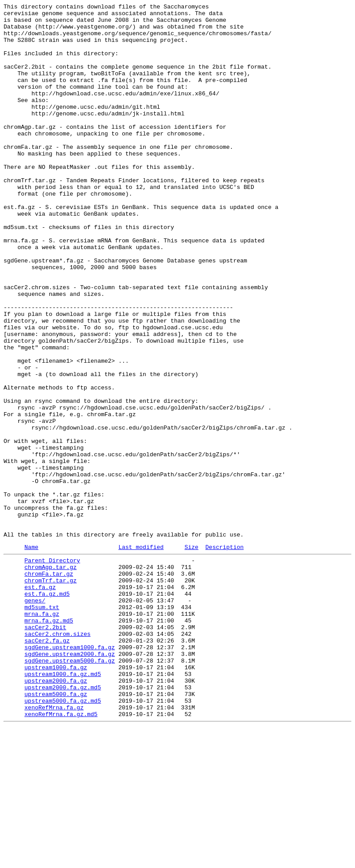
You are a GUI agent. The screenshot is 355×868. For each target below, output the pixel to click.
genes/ (35, 718)
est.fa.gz (40, 702)
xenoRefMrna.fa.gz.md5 (61, 854)
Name (31, 655)
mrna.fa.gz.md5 (49, 742)
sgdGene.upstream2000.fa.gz (70, 782)
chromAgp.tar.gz (51, 678)
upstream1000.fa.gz (56, 798)
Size (192, 655)
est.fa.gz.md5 (47, 710)
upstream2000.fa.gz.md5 (63, 822)
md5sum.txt (42, 726)
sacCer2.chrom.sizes (58, 758)
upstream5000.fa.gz (56, 830)
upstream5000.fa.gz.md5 (63, 838)
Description (224, 655)
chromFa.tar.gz (49, 686)
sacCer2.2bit (45, 750)
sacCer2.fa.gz (47, 766)
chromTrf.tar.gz (51, 694)
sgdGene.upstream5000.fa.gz (70, 790)
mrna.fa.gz (42, 734)
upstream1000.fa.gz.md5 (63, 806)
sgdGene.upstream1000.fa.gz (70, 774)
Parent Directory (52, 670)
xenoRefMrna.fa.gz (54, 846)
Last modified (141, 655)
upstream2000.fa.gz (56, 814)
